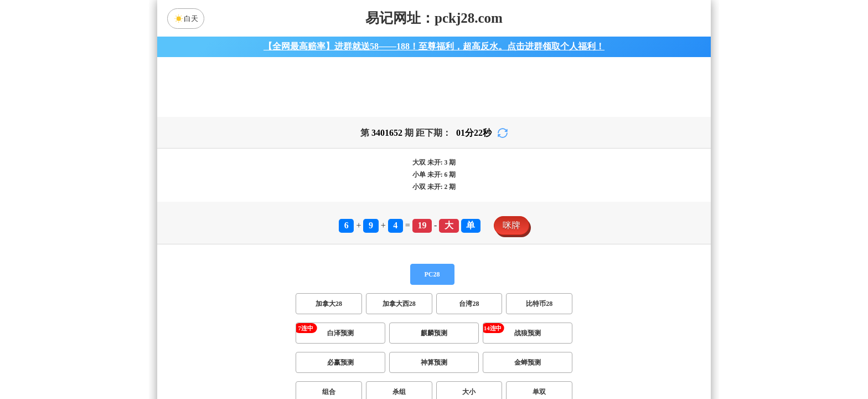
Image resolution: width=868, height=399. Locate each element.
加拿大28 (329, 310)
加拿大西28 (399, 310)
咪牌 (512, 232)
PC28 (432, 281)
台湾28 (469, 310)
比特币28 (539, 310)
